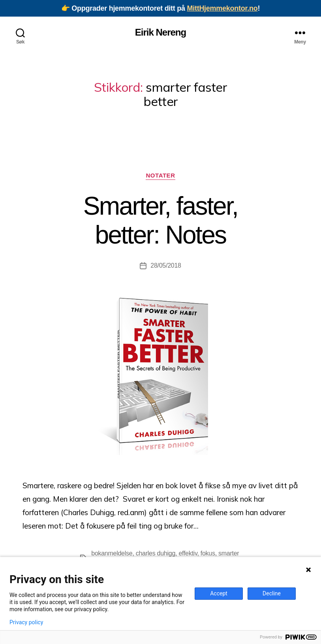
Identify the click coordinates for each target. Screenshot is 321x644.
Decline (272, 593)
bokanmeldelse (112, 553)
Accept (219, 593)
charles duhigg (156, 553)
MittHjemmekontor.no (222, 8)
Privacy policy (26, 622)
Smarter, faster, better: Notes (160, 220)
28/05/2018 (166, 265)
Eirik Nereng (160, 32)
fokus (208, 553)
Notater (160, 175)
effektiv (188, 553)
